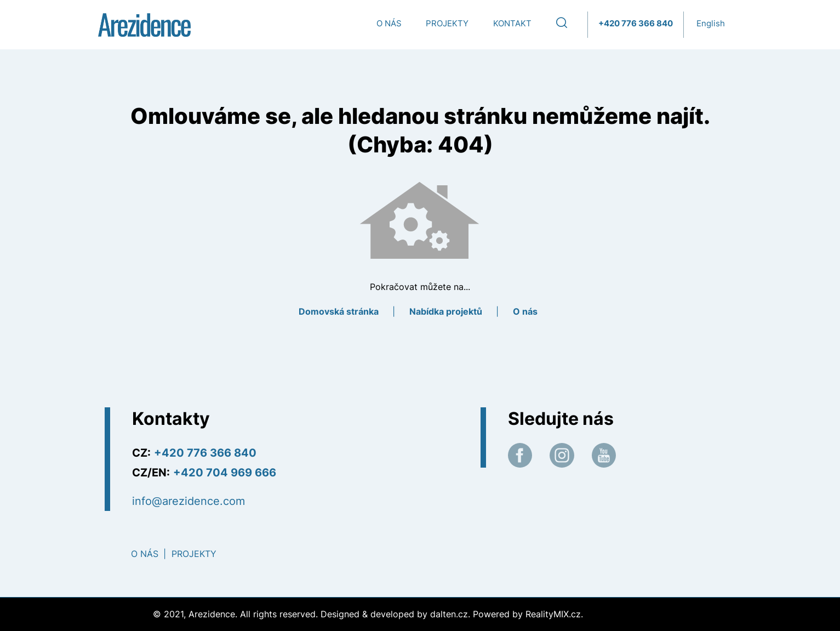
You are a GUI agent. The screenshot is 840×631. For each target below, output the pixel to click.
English (711, 23)
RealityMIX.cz (553, 614)
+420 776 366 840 (636, 23)
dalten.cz (449, 614)
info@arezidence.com (188, 501)
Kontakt (512, 23)
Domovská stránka (339, 311)
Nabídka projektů (446, 311)
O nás (389, 23)
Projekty (447, 23)
